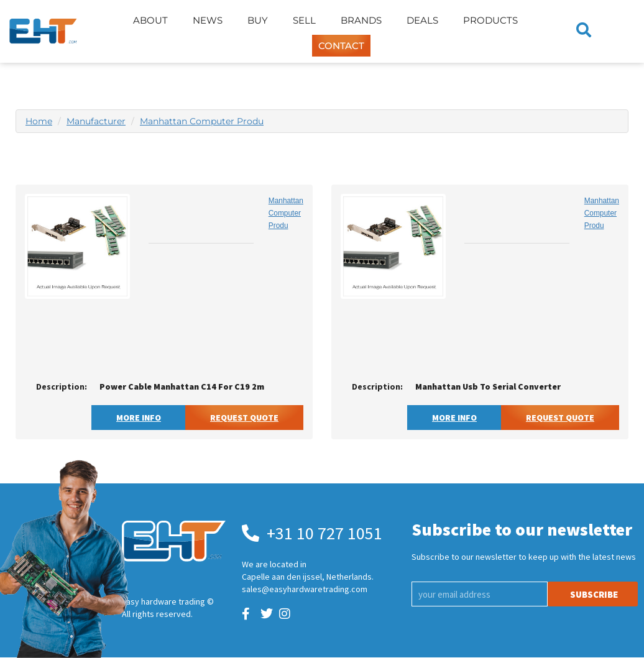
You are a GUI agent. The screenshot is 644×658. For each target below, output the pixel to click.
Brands (361, 20)
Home (39, 121)
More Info (139, 418)
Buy (258, 20)
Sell (304, 20)
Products (490, 20)
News (208, 20)
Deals (422, 20)
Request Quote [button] (244, 418)
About (150, 20)
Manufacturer (96, 121)
